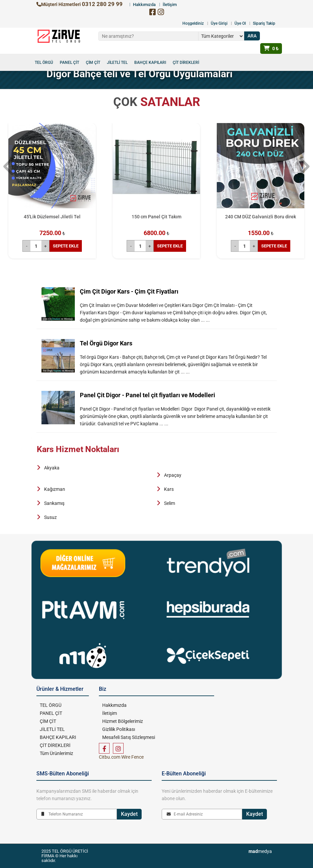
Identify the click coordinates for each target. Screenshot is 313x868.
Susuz (50, 517)
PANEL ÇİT (69, 63)
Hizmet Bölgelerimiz (123, 721)
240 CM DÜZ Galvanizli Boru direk (261, 217)
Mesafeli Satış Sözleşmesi (129, 737)
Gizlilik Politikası (119, 729)
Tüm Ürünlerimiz (56, 753)
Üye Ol (240, 23)
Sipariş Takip (264, 23)
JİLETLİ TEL (117, 63)
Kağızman (55, 489)
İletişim (110, 713)
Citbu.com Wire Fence (121, 757)
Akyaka (52, 468)
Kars (169, 489)
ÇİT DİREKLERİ (186, 63)
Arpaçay (173, 475)
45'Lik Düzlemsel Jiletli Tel (52, 217)
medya (260, 851)
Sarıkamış (54, 503)
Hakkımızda (114, 705)
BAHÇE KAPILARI (150, 63)
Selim (170, 503)
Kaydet (129, 814)
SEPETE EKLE (66, 246)
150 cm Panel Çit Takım (156, 217)
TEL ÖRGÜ (44, 63)
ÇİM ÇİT (93, 63)
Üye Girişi (219, 23)
